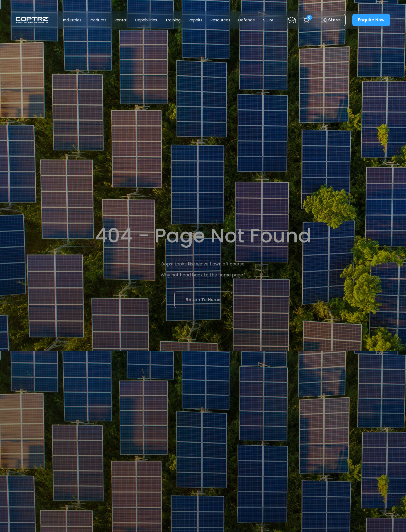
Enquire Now (371, 20)
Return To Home (203, 300)
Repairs (195, 20)
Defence (247, 20)
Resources (220, 20)
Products (98, 20)
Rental (121, 20)
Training (173, 20)
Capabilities (146, 20)
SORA (268, 20)
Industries (72, 20)
